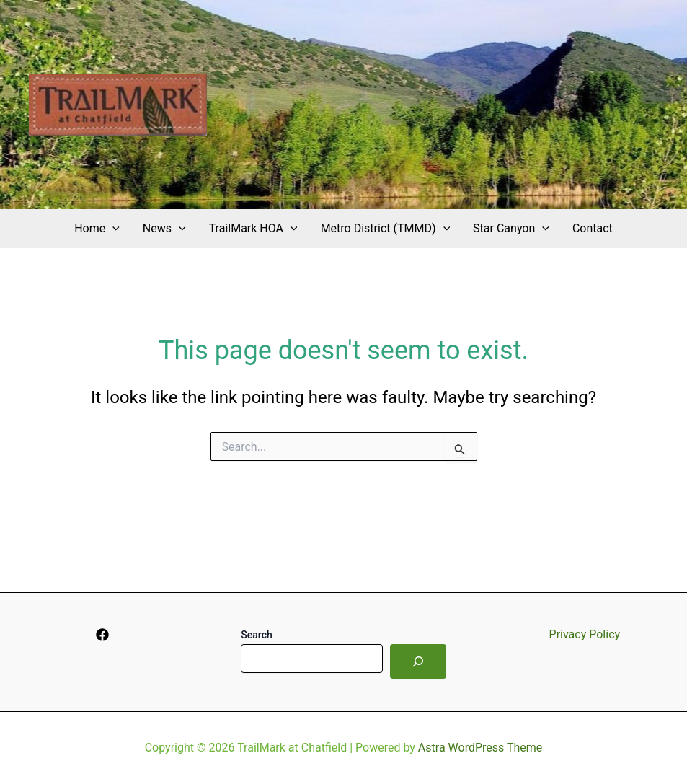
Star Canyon (511, 229)
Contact (593, 228)
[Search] (418, 661)
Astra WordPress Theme (480, 748)
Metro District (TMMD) (385, 229)
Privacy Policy (585, 634)
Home (97, 229)
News (164, 229)
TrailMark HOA (253, 229)
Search (256, 635)
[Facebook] (102, 635)
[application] (112, 229)
